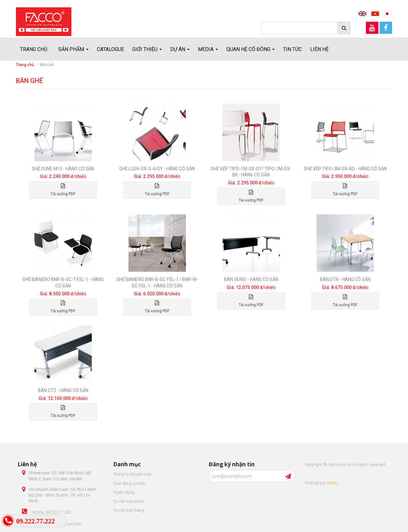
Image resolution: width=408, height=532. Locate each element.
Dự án (180, 49)
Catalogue (110, 49)
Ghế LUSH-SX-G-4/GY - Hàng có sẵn (157, 169)
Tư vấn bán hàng (129, 510)
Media (208, 49)
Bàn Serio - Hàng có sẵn (251, 279)
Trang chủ (34, 49)
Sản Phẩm (73, 49)
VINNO (332, 483)
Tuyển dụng (124, 492)
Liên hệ (319, 49)
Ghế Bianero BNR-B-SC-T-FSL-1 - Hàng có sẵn (63, 283)
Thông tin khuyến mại (132, 474)
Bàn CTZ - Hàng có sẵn (63, 390)
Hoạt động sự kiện (129, 483)
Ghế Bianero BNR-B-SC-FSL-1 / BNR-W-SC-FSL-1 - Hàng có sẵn (157, 283)
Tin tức (292, 49)
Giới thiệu (147, 49)
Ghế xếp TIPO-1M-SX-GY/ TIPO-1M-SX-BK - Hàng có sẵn (251, 172)
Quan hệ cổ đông (251, 49)
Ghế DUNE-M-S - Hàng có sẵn (63, 169)
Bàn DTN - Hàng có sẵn (345, 279)
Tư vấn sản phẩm (129, 501)
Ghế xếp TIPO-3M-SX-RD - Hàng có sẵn (345, 169)
